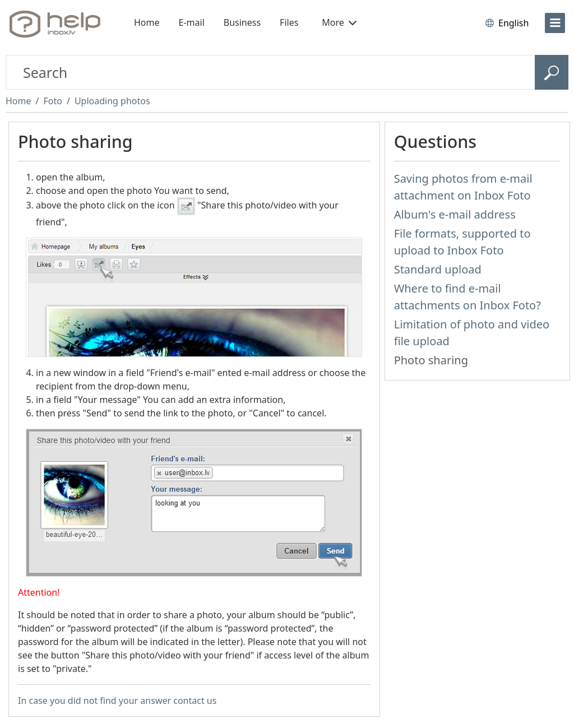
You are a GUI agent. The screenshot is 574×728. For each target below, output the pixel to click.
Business (242, 22)
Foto (52, 101)
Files (289, 22)
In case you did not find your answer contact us (117, 701)
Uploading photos (112, 101)
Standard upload (438, 269)
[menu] (555, 23)
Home (147, 22)
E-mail (192, 22)
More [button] (339, 22)
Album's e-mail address (455, 214)
